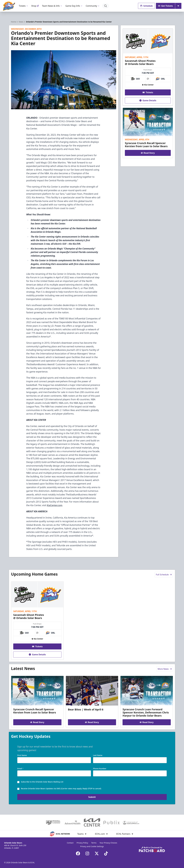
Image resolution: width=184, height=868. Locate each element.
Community (93, 6)
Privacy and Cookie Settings (92, 846)
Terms (94, 843)
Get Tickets (165, 6)
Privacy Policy (82, 843)
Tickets (24, 6)
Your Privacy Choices (108, 843)
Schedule (146, 6)
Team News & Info (52, 6)
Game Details (148, 100)
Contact (70, 843)
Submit (92, 797)
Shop (35, 6)
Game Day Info (74, 6)
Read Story (148, 153)
